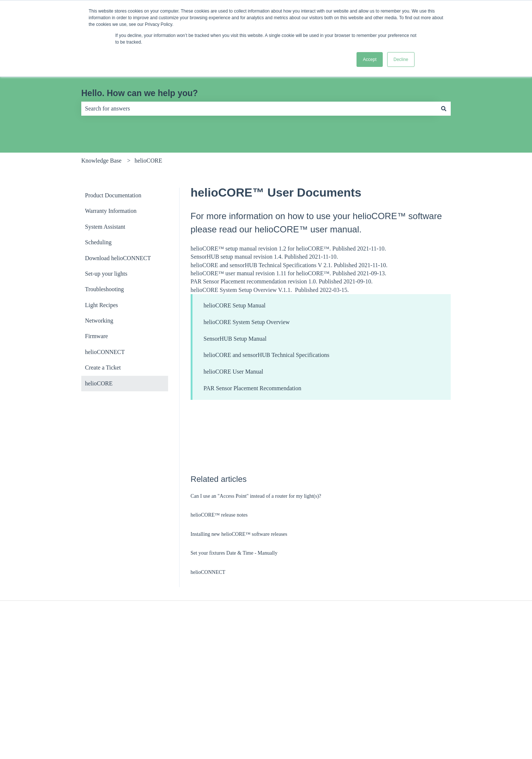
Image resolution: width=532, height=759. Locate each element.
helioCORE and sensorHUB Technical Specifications (267, 355)
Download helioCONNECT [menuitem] (118, 258)
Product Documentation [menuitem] (113, 195)
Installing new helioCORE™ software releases (239, 534)
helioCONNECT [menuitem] (105, 352)
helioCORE (148, 161)
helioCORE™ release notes (219, 515)
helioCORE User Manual (233, 372)
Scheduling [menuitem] (98, 242)
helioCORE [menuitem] (99, 383)
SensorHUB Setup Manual (235, 339)
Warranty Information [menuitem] (111, 211)
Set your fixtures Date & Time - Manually (234, 553)
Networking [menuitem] (99, 321)
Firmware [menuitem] (96, 336)
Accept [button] (370, 59)
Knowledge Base (101, 161)
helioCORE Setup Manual (235, 305)
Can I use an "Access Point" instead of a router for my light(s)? (256, 496)
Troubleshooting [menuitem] (104, 289)
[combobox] (259, 109)
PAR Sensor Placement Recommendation (253, 388)
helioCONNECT (208, 572)
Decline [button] (401, 59)
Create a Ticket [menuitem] (103, 367)
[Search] (444, 109)
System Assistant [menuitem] (105, 227)
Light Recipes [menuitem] (101, 305)
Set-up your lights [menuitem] (106, 274)
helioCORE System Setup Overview (247, 322)
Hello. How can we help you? (140, 93)
